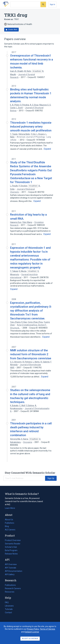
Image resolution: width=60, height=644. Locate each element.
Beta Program (11, 550)
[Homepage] (5, 4)
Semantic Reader (13, 544)
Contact (8, 613)
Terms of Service (47, 629)
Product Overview (13, 540)
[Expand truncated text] (47, 149)
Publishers (10, 523)
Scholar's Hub (11, 547)
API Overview (11, 564)
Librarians (9, 606)
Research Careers (13, 588)
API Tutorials (11, 568)
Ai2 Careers (10, 530)
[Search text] (26, 4)
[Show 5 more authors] (34, 439)
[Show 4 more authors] (32, 271)
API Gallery (10, 574)
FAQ (7, 602)
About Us (9, 520)
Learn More (10, 508)
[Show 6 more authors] (37, 71)
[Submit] (43, 4)
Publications (10, 585)
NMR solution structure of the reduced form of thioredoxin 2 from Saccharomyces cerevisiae (31, 354)
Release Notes (11, 554)
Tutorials (9, 609)
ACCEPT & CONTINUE (30, 639)
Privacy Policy (33, 629)
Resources (10, 592)
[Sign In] (52, 4)
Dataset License (32, 632)
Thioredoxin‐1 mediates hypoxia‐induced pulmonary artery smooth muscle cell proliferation (31, 127)
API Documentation (14, 571)
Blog (8, 526)
